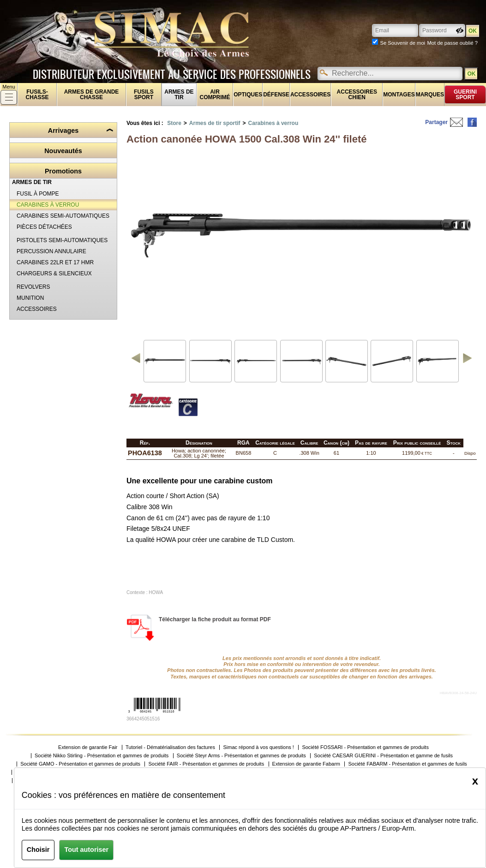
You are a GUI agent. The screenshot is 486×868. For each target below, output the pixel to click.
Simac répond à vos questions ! (258, 747)
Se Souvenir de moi (402, 43)
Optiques (248, 95)
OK (471, 74)
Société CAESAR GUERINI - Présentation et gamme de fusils (383, 756)
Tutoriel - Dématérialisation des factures (170, 747)
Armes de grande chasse (92, 95)
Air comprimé (215, 95)
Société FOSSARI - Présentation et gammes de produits (365, 747)
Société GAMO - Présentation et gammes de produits (80, 764)
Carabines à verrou (273, 123)
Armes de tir (179, 95)
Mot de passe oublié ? (453, 43)
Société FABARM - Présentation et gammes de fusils (407, 764)
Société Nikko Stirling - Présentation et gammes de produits (102, 756)
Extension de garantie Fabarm (306, 764)
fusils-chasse (37, 95)
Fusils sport (144, 95)
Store (174, 123)
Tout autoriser (86, 850)
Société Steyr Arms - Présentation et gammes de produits (241, 756)
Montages (399, 95)
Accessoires (310, 95)
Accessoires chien (357, 95)
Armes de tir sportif (215, 123)
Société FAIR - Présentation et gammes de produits (206, 764)
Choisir (38, 850)
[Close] (475, 781)
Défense (276, 95)
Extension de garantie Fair (88, 747)
